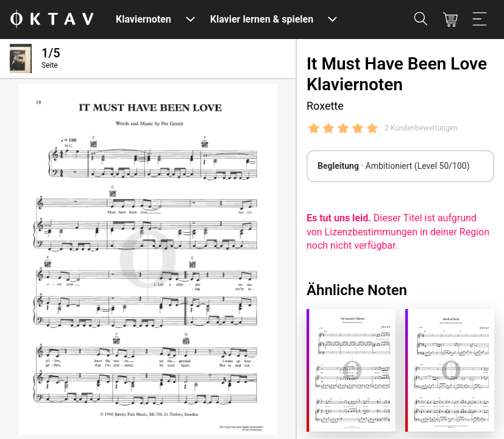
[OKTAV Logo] (52, 20)
